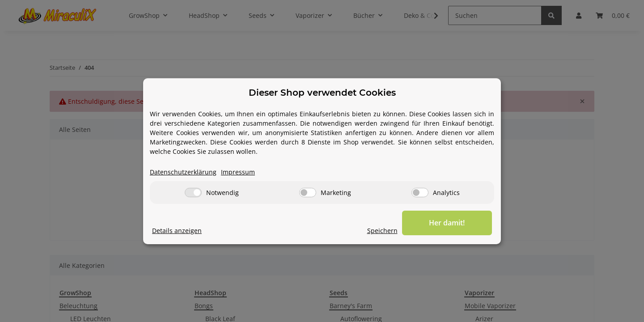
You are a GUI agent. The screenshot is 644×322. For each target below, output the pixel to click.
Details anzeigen (177, 231)
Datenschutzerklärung (183, 172)
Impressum (238, 172)
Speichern (383, 231)
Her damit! (447, 223)
